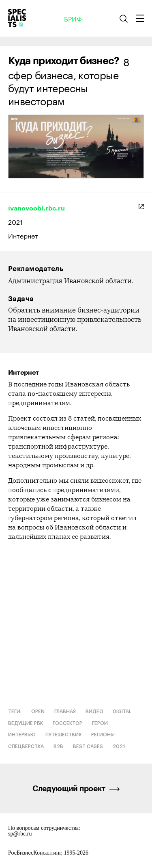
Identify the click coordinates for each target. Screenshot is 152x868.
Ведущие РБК (26, 723)
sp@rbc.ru (20, 834)
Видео (94, 712)
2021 (15, 221)
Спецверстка (26, 746)
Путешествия (63, 735)
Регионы (103, 735)
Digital (122, 712)
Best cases (88, 746)
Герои (100, 723)
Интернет (23, 235)
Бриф (73, 18)
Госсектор (67, 723)
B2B (58, 746)
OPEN (38, 712)
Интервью (22, 735)
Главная (65, 712)
